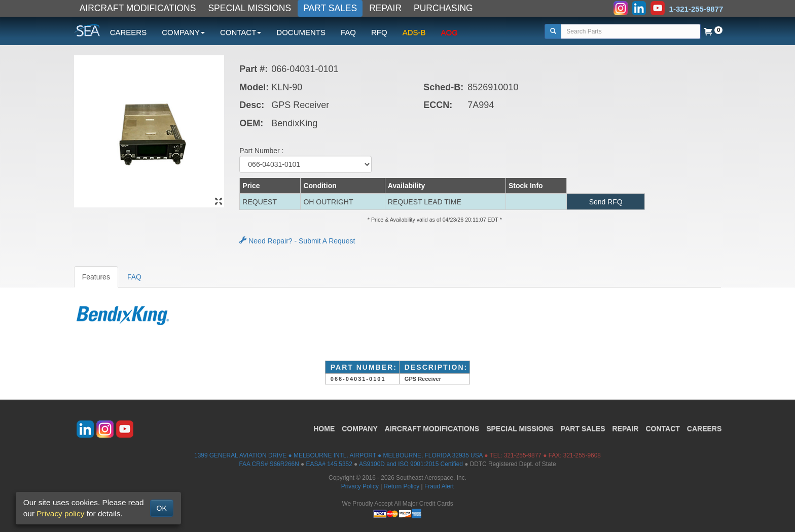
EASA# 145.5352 (329, 464)
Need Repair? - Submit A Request (297, 241)
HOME (324, 429)
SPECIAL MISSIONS (249, 8)
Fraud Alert (439, 486)
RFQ (379, 32)
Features (96, 277)
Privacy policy (60, 513)
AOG (449, 32)
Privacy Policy (360, 486)
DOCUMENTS (301, 32)
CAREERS (129, 32)
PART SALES (330, 8)
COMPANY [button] (183, 32)
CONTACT (662, 429)
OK (162, 508)
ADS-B (414, 32)
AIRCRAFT (432, 429)
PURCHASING (443, 8)
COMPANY (360, 429)
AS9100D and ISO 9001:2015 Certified (411, 464)
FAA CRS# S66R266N (269, 464)
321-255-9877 (523, 455)
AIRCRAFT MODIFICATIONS (138, 8)
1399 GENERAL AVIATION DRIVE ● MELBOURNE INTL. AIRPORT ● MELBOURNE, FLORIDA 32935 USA (338, 455)
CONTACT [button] (241, 32)
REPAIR (385, 8)
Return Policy (402, 486)
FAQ (348, 32)
